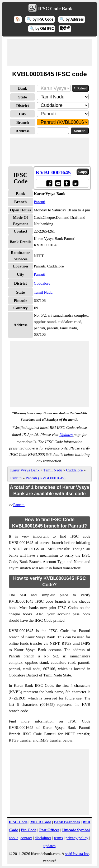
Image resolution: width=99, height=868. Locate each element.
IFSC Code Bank (55, 9)
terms (58, 838)
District (22, 106)
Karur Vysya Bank (25, 470)
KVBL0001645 (53, 172)
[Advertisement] (50, 52)
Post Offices (49, 830)
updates (50, 846)
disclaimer (43, 838)
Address (22, 131)
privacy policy (77, 838)
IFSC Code (18, 822)
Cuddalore (42, 283)
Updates (66, 435)
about (13, 838)
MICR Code (41, 822)
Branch (23, 122)
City (23, 114)
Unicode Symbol (76, 830)
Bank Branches (67, 822)
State (23, 97)
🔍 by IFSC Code (40, 19)
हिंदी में (65, 29)
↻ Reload (80, 88)
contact (26, 838)
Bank (22, 88)
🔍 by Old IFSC (42, 29)
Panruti (39, 202)
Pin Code (29, 830)
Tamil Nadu (43, 292)
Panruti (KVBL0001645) (45, 478)
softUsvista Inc (77, 854)
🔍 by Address (72, 19)
